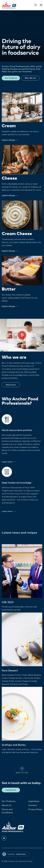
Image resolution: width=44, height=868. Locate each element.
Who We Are (31, 78)
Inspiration (34, 801)
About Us (7, 805)
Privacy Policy (35, 810)
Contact (33, 805)
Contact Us (11, 790)
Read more (11, 385)
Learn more (9, 462)
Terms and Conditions (7, 811)
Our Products (11, 78)
